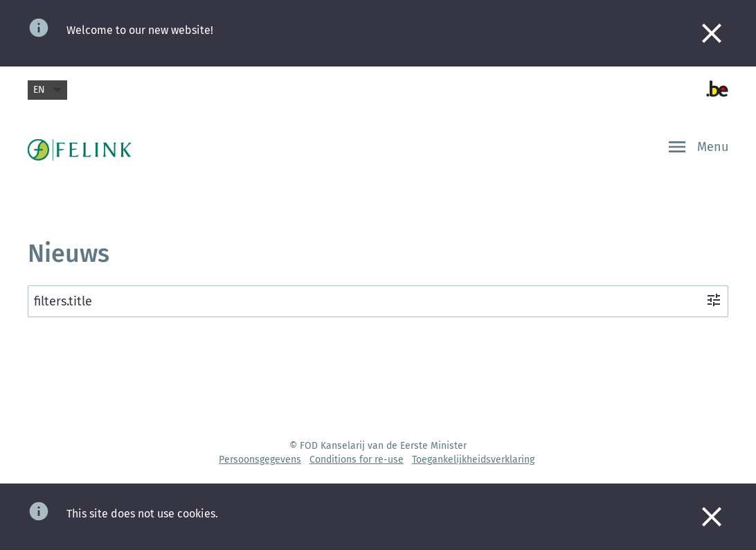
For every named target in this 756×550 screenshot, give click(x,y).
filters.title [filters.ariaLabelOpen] (378, 300)
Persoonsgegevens (260, 460)
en (47, 90)
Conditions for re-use (357, 460)
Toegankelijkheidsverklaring (473, 460)
